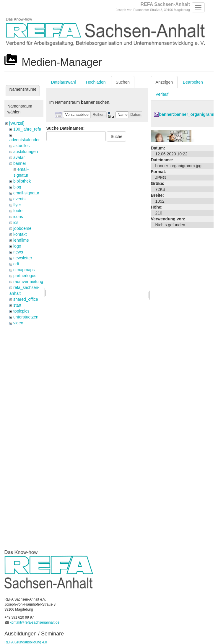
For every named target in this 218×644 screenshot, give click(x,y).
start (17, 305)
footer (19, 211)
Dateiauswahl (64, 82)
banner (20, 163)
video (18, 323)
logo (17, 246)
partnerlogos (25, 276)
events (19, 199)
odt (16, 264)
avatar (19, 157)
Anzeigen (164, 82)
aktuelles (21, 146)
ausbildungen (26, 152)
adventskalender (25, 140)
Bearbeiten (193, 82)
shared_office (26, 299)
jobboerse (22, 228)
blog (17, 187)
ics (16, 222)
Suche (116, 136)
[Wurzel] (17, 123)
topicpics (21, 311)
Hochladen (96, 82)
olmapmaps (24, 270)
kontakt (20, 234)
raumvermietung (28, 282)
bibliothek (22, 181)
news (18, 252)
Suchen (123, 82)
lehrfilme (21, 240)
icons (18, 217)
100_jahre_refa (27, 129)
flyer (17, 205)
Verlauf (162, 94)
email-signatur (26, 193)
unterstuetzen (26, 317)
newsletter (23, 258)
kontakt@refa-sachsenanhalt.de (35, 622)
